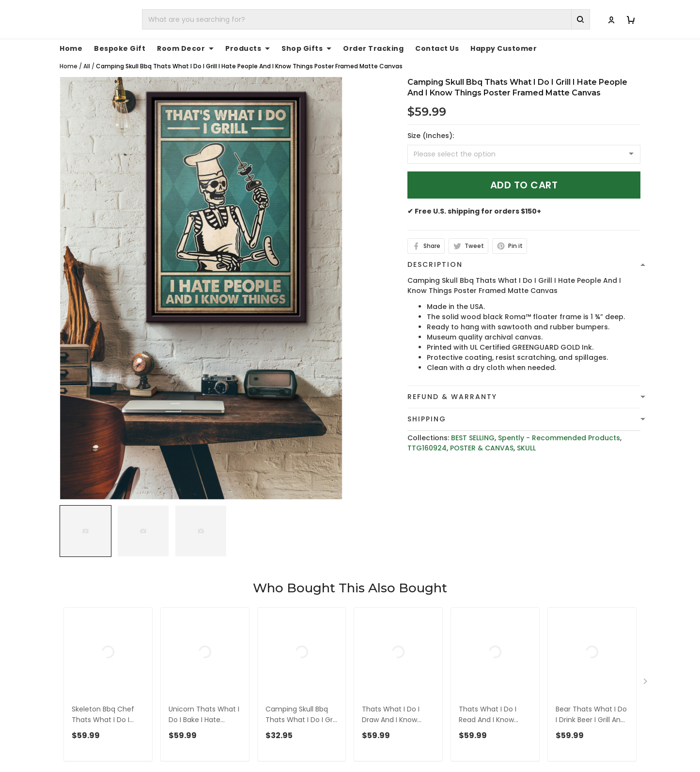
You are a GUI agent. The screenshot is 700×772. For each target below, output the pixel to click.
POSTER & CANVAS (482, 438)
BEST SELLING (473, 428)
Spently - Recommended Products (559, 428)
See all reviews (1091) (95, 609)
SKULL (526, 438)
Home (69, 56)
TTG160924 (427, 438)
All (87, 56)
